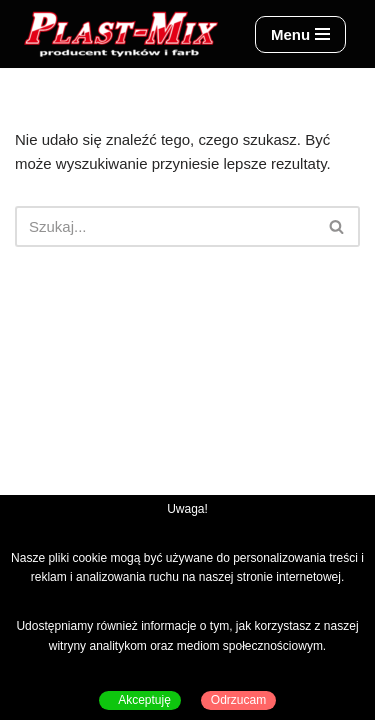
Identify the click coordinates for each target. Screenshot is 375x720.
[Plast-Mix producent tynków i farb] (120, 34)
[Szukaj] (165, 226)
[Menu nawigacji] (300, 34)
